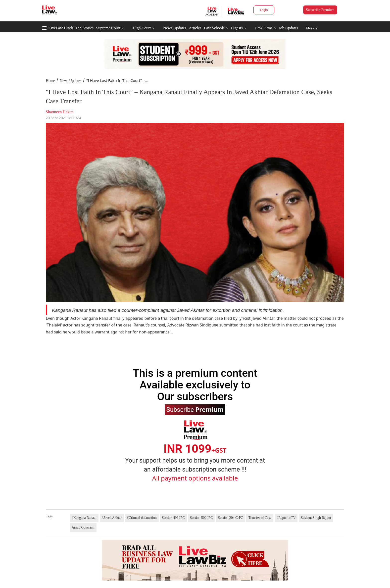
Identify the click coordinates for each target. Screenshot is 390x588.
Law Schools (216, 28)
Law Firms (266, 28)
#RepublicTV (286, 518)
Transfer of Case (260, 518)
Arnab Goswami (83, 527)
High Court (142, 28)
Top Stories (84, 28)
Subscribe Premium (320, 10)
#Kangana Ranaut (84, 518)
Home (50, 81)
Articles (195, 28)
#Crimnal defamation (142, 518)
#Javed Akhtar (112, 518)
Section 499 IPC (173, 518)
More (312, 28)
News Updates (175, 28)
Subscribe (195, 409)
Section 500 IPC (201, 518)
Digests (237, 28)
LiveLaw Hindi (61, 28)
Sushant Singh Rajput (316, 518)
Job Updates (289, 28)
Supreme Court (108, 28)
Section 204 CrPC (230, 518)
